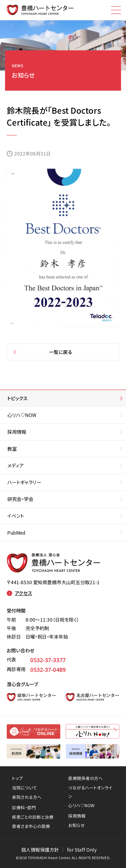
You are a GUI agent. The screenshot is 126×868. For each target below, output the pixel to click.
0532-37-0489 (48, 670)
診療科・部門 (24, 807)
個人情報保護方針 (40, 850)
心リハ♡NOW (81, 805)
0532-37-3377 (48, 660)
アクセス (19, 593)
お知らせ (76, 825)
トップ (17, 778)
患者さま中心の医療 (31, 826)
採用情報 (77, 816)
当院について (24, 788)
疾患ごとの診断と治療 (33, 817)
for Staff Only (82, 850)
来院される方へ (27, 797)
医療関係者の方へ (85, 778)
